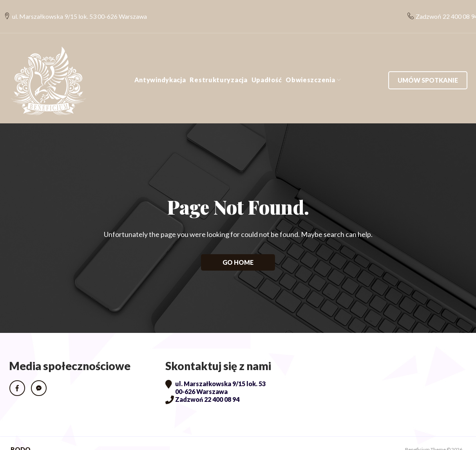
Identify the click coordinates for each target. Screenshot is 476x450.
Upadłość (267, 67)
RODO (21, 437)
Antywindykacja (160, 67)
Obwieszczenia (310, 67)
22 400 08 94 (456, 10)
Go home (238, 249)
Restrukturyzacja (218, 67)
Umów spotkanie (428, 67)
